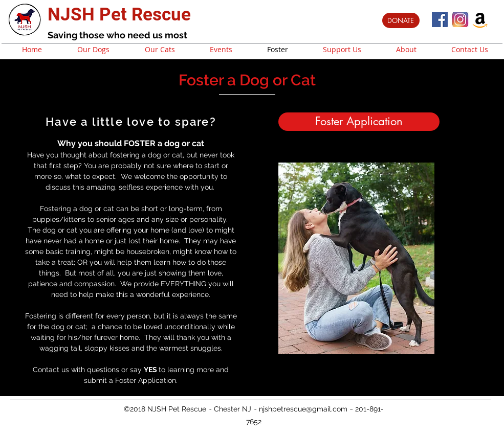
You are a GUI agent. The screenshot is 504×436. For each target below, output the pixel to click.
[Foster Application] (359, 122)
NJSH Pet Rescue (119, 15)
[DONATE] (401, 20)
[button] (356, 258)
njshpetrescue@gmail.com (303, 408)
